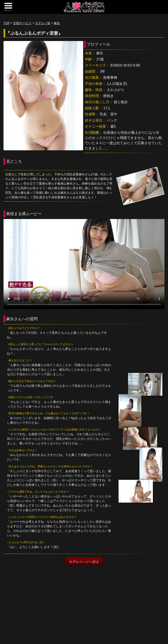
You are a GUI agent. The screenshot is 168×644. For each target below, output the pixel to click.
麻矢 (57, 23)
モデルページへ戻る (84, 562)
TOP (7, 23)
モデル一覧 (43, 23)
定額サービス (22, 23)
